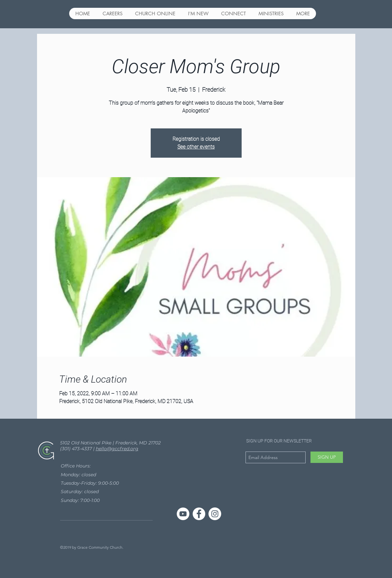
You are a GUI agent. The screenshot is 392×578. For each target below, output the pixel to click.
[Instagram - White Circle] (215, 514)
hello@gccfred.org (117, 449)
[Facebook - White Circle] (199, 514)
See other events (196, 147)
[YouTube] (183, 514)
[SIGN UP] (327, 457)
